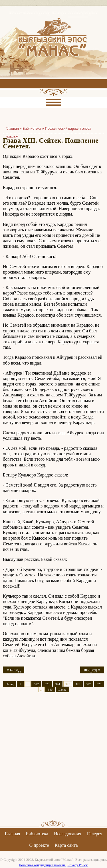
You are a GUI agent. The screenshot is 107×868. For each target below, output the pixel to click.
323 (47, 684)
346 (50, 689)
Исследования (68, 834)
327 (89, 684)
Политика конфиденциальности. (42, 865)
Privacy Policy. (78, 865)
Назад (10, 684)
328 (99, 684)
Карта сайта (66, 845)
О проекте (39, 845)
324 (58, 684)
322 (36, 684)
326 (78, 684)
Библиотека (32, 129)
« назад (14, 670)
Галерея (95, 834)
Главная (13, 834)
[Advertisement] (53, 761)
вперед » (92, 670)
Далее (62, 689)
